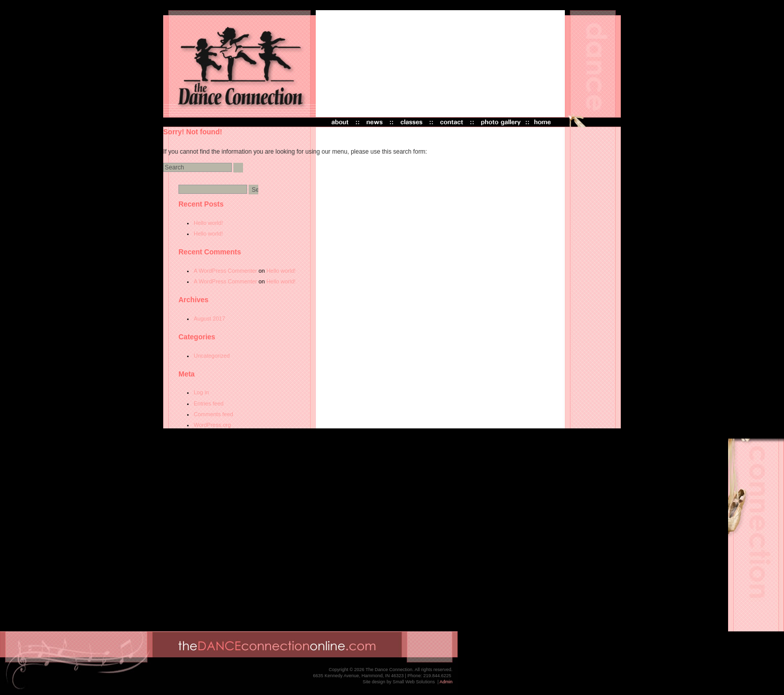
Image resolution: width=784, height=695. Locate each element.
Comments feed (214, 414)
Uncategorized (212, 356)
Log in (201, 392)
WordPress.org (212, 425)
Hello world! (208, 223)
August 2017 (209, 318)
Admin (446, 682)
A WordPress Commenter (225, 271)
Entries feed (209, 403)
